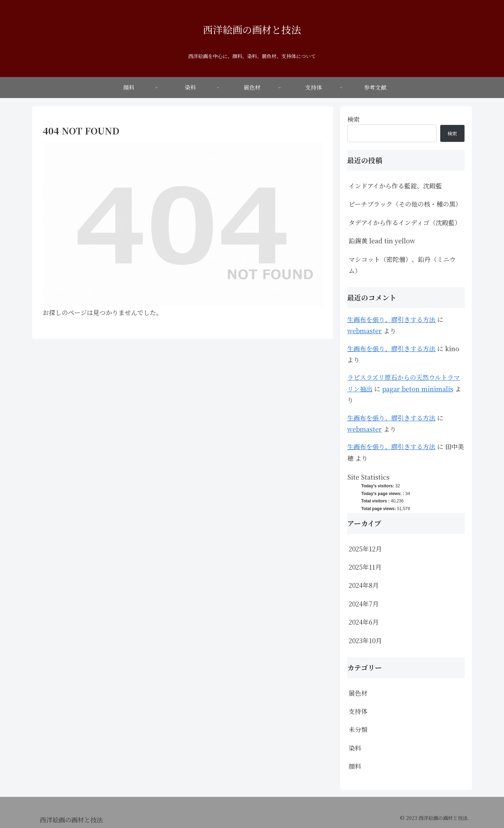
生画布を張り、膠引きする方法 (391, 319)
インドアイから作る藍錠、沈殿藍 (395, 186)
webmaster (365, 330)
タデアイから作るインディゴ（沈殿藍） (405, 222)
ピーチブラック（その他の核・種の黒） (405, 204)
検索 (353, 119)
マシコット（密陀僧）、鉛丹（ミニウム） (402, 265)
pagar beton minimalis (418, 389)
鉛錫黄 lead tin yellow (382, 241)
